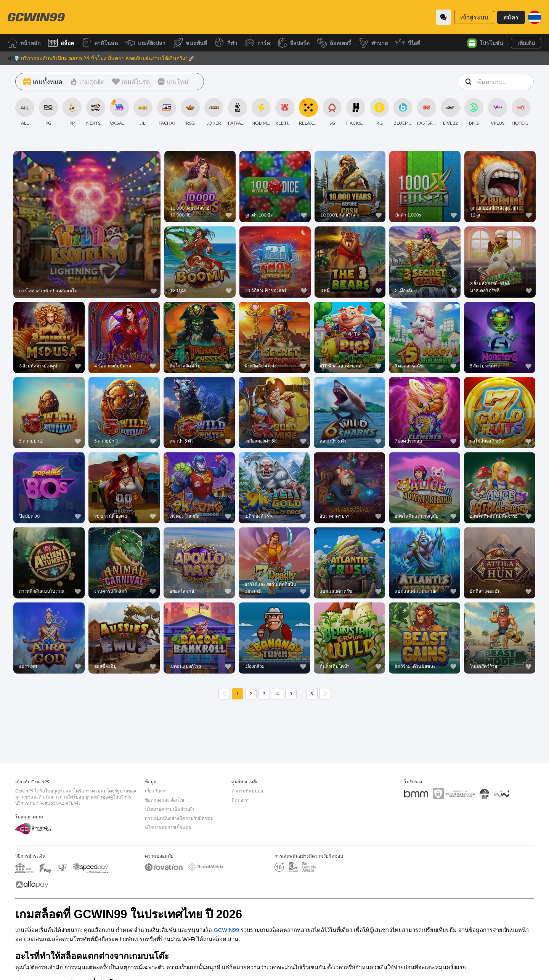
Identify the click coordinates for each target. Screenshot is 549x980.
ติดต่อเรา (241, 800)
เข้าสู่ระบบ (474, 17)
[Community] (443, 17)
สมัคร (511, 17)
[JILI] (143, 112)
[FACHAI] (167, 112)
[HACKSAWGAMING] (356, 112)
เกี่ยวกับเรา (156, 791)
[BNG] (474, 112)
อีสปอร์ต (294, 43)
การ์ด (257, 43)
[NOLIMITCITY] (261, 112)
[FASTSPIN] (427, 112)
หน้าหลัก (24, 43)
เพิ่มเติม (526, 43)
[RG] (379, 112)
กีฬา (226, 43)
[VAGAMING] (119, 112)
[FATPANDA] (238, 112)
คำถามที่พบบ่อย (247, 791)
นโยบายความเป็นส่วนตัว (170, 809)
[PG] (48, 112)
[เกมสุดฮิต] (87, 82)
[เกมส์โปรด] (131, 82)
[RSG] (190, 112)
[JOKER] (214, 112)
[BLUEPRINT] (403, 112)
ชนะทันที (190, 43)
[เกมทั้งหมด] (43, 82)
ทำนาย (373, 43)
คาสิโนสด (100, 43)
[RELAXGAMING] (308, 112)
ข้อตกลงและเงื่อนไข (165, 800)
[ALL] (25, 112)
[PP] (72, 112)
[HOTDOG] (521, 112)
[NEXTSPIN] (96, 112)
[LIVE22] (450, 112)
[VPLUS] (498, 112)
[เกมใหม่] (173, 82)
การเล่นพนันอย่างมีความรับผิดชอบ (179, 818)
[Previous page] (224, 694)
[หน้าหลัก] (36, 17)
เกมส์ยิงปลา (145, 43)
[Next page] (325, 694)
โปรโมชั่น (485, 43)
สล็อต (61, 43)
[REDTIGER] (285, 112)
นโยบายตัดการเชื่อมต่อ (168, 827)
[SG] (332, 112)
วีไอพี (408, 43)
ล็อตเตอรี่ (334, 43)
